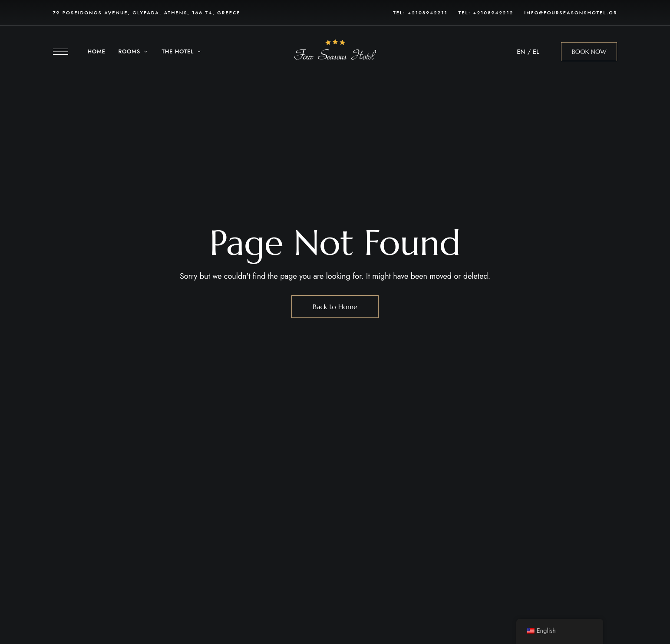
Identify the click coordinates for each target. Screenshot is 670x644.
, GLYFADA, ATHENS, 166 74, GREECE (184, 13)
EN (521, 52)
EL (536, 52)
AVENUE (116, 13)
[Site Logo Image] (335, 52)
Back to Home (335, 307)
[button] (589, 52)
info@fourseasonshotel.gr (571, 13)
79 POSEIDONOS (79, 13)
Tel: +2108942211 (420, 13)
